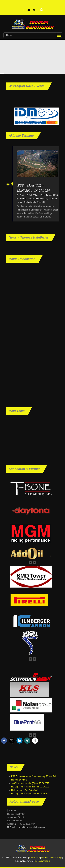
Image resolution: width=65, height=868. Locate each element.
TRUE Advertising (42, 861)
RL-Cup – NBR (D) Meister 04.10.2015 (29, 794)
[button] (4, 741)
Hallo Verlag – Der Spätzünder (25, 790)
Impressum (34, 858)
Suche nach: (42, 9)
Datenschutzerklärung (51, 858)
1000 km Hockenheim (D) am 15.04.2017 (30, 783)
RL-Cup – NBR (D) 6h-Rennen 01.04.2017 (31, 787)
